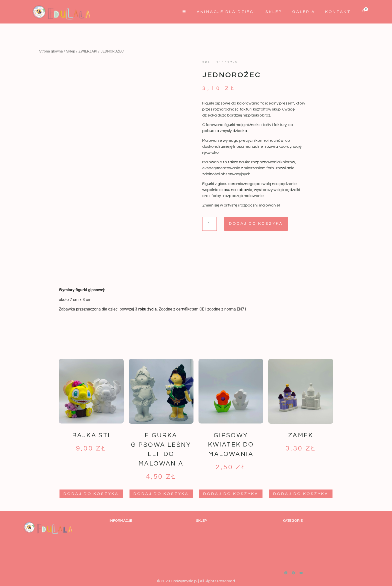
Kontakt (338, 12)
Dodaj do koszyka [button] (91, 494)
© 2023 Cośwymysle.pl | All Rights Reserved (196, 581)
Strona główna (51, 51)
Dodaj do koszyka (257, 224)
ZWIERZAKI (88, 51)
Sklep (274, 12)
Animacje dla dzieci (226, 12)
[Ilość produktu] (209, 224)
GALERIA (304, 12)
